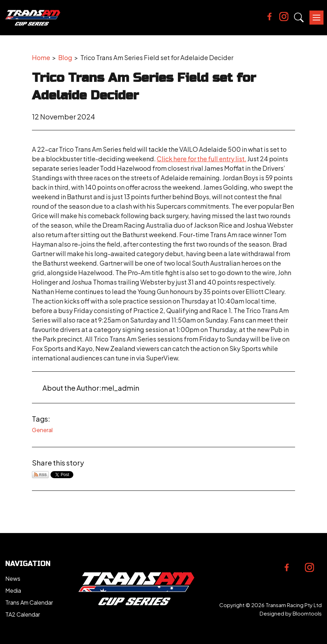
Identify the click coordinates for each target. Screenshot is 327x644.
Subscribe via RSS (40, 475)
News (13, 578)
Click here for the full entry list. (202, 159)
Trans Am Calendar (29, 602)
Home (41, 57)
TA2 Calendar (23, 614)
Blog (65, 57)
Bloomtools (307, 613)
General (42, 430)
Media (13, 590)
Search (299, 18)
